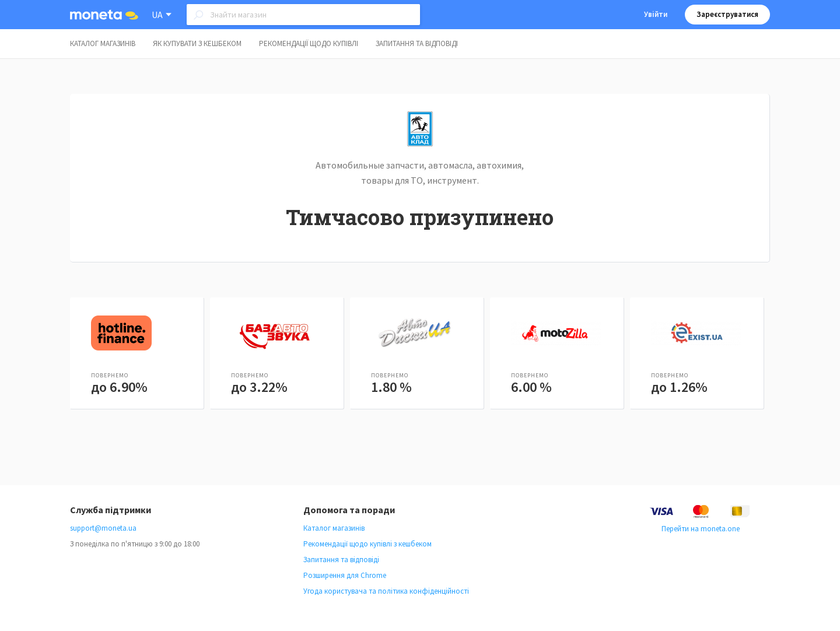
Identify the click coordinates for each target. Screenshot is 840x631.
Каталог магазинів (103, 43)
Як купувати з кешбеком (197, 43)
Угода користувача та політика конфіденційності (386, 591)
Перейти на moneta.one (701, 529)
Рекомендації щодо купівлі (309, 43)
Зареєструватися (727, 14)
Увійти (656, 14)
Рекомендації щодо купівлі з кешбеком (367, 544)
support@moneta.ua (103, 528)
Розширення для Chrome (345, 575)
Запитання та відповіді (417, 43)
